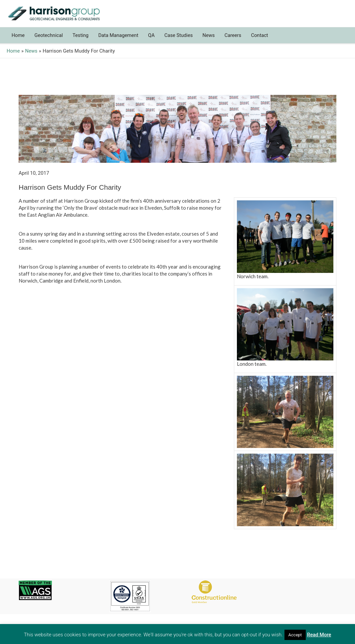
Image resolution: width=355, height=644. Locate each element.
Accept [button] (295, 635)
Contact (266, 39)
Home (18, 39)
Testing (82, 39)
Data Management (121, 39)
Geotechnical (49, 39)
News (213, 39)
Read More (319, 635)
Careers (238, 39)
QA (155, 39)
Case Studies (182, 39)
